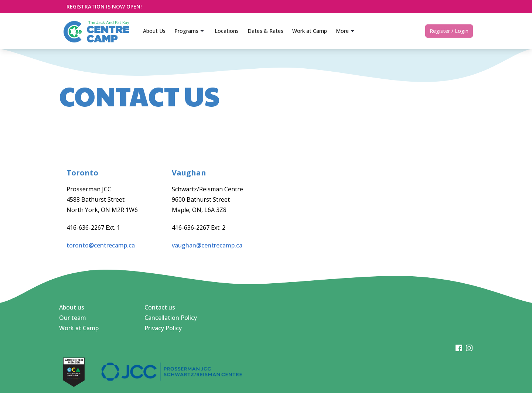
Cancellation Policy (171, 318)
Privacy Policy (163, 328)
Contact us (160, 307)
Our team (73, 318)
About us (72, 307)
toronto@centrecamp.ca (101, 245)
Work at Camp (79, 328)
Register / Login (449, 31)
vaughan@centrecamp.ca (207, 245)
